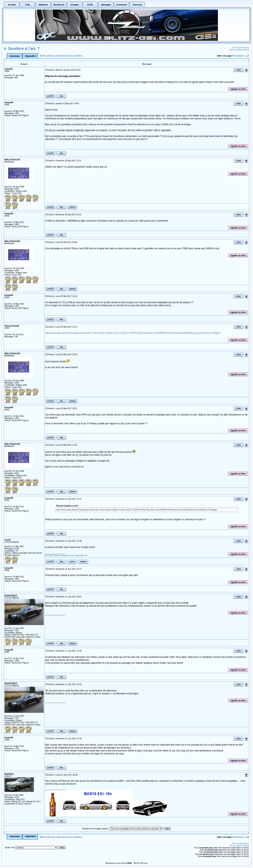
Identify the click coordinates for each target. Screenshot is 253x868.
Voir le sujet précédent (239, 50)
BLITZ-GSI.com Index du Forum (56, 56)
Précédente (238, 56)
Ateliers (78, 56)
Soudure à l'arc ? (24, 48)
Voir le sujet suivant (240, 48)
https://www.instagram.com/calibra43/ (66, 555)
